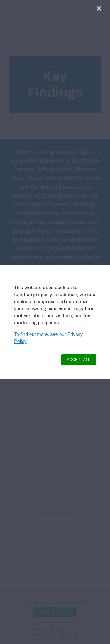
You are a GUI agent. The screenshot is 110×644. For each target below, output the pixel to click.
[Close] (100, 10)
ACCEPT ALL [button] (79, 360)
